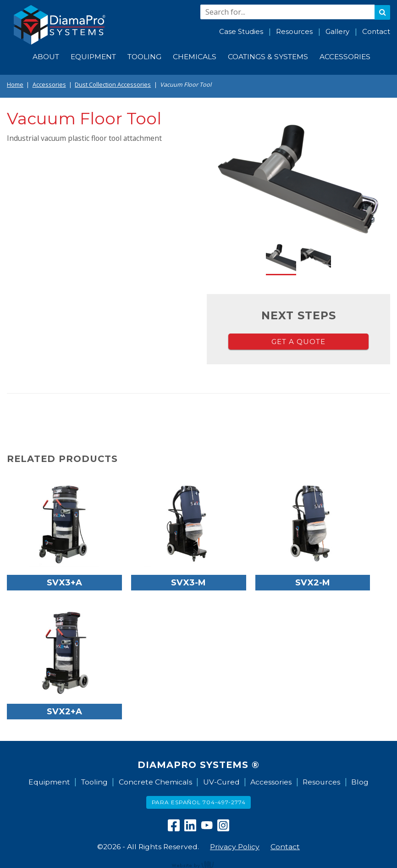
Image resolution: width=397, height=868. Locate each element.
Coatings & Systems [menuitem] (268, 57)
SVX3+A (64, 582)
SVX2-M (313, 582)
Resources (294, 31)
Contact (376, 31)
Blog (360, 782)
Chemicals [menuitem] (195, 57)
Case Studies (241, 31)
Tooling (94, 782)
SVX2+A (64, 711)
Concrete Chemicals (155, 782)
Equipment (49, 782)
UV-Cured (221, 782)
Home (15, 85)
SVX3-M (188, 582)
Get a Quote (298, 342)
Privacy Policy (235, 847)
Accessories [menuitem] (345, 57)
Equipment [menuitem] (93, 57)
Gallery (337, 31)
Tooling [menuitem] (144, 57)
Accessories (49, 85)
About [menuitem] (46, 57)
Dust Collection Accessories (113, 85)
